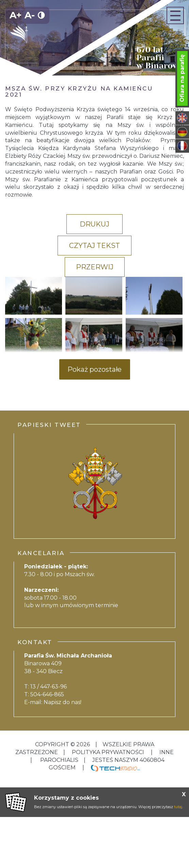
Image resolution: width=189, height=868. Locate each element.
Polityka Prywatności (108, 752)
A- (30, 15)
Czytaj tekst (94, 246)
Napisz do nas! (62, 702)
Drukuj (94, 224)
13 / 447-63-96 (49, 687)
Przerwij (95, 267)
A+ (16, 15)
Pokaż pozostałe (94, 369)
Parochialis (59, 760)
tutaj (178, 807)
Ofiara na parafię (182, 78)
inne (166, 752)
